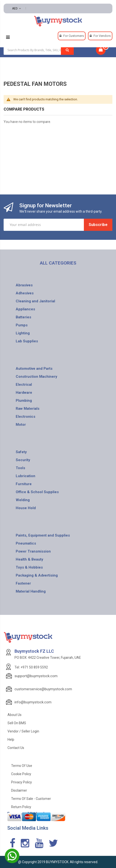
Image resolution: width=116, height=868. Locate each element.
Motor (21, 425)
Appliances (25, 309)
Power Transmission (33, 551)
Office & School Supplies (37, 492)
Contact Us (16, 748)
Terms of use (22, 766)
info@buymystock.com (33, 702)
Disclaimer (19, 790)
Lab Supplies (27, 341)
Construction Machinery (36, 377)
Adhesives (25, 293)
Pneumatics (26, 543)
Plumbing (24, 401)
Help (11, 739)
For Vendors (102, 36)
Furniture (24, 484)
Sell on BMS (17, 723)
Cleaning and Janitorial (35, 301)
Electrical (24, 385)
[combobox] (39, 50)
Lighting (23, 333)
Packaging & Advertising (37, 575)
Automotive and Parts (34, 369)
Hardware (24, 393)
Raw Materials (28, 409)
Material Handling (31, 591)
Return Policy (21, 807)
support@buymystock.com (36, 676)
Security (23, 460)
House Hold (26, 508)
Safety (21, 452)
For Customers (74, 36)
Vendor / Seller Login (23, 731)
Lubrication (25, 476)
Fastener (23, 583)
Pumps (22, 325)
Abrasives (24, 285)
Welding (23, 500)
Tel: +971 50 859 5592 (31, 667)
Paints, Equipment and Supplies (43, 535)
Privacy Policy (22, 782)
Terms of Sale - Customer (31, 799)
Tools (20, 468)
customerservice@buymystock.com (43, 689)
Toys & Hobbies (29, 567)
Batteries (23, 317)
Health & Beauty (29, 559)
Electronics (25, 417)
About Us (14, 715)
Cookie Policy (21, 774)
